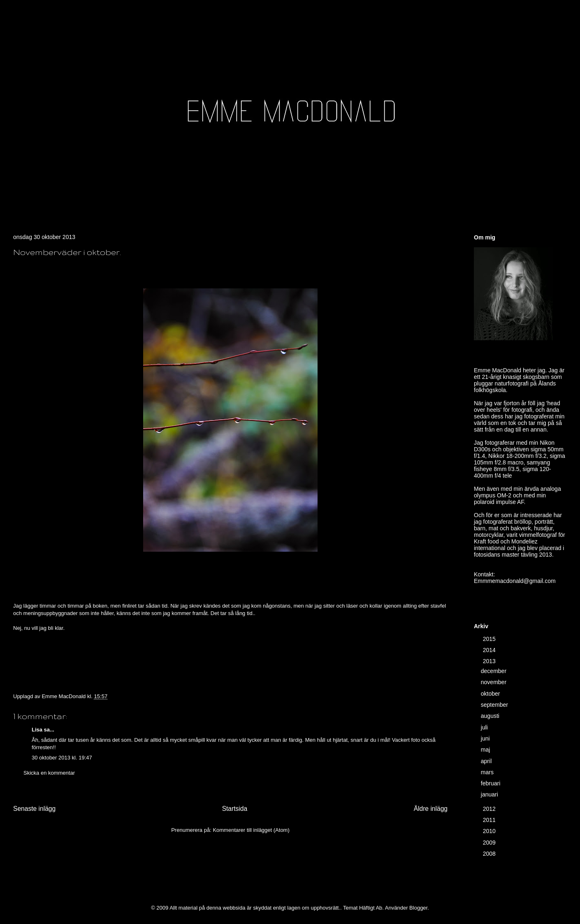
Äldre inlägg (431, 809)
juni (486, 738)
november (494, 682)
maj (486, 750)
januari (490, 794)
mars (488, 772)
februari (491, 783)
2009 (490, 843)
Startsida (235, 809)
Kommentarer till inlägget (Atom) (251, 830)
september (495, 705)
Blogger (418, 908)
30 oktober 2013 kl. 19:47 (62, 758)
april (487, 761)
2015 (490, 639)
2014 (490, 650)
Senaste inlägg (34, 809)
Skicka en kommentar (49, 773)
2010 (490, 831)
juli (485, 727)
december (494, 671)
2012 (490, 809)
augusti (491, 716)
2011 (490, 820)
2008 (490, 854)
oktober (491, 694)
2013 (490, 661)
